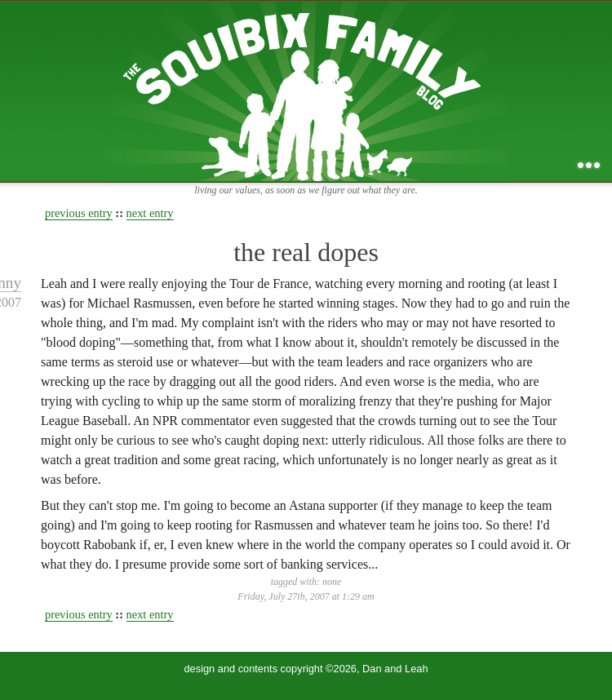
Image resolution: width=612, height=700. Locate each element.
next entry (150, 213)
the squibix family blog (306, 91)
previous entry (79, 213)
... (589, 165)
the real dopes (306, 252)
